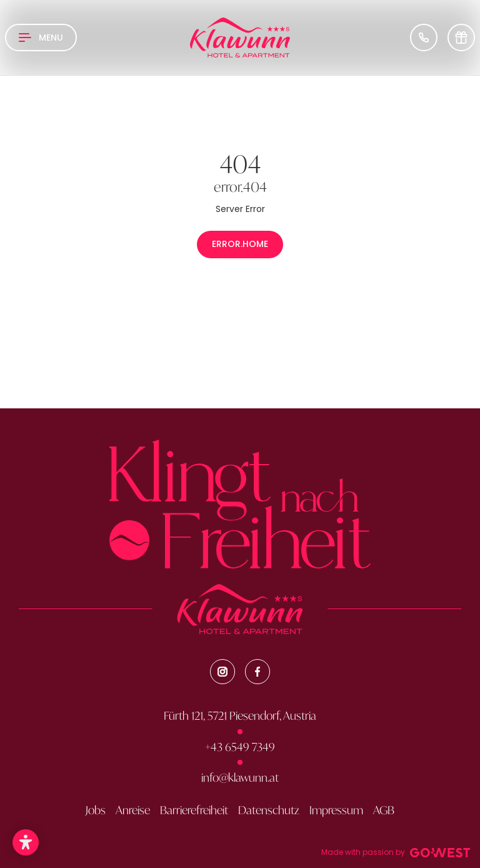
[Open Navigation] (41, 38)
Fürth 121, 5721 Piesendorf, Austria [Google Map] (240, 716)
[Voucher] (461, 38)
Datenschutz (269, 810)
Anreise (133, 810)
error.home (240, 244)
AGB (384, 810)
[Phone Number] (424, 38)
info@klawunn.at (240, 778)
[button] (26, 842)
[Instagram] (222, 672)
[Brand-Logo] (240, 38)
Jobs (96, 810)
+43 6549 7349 (240, 747)
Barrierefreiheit (194, 810)
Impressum (336, 810)
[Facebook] (257, 672)
